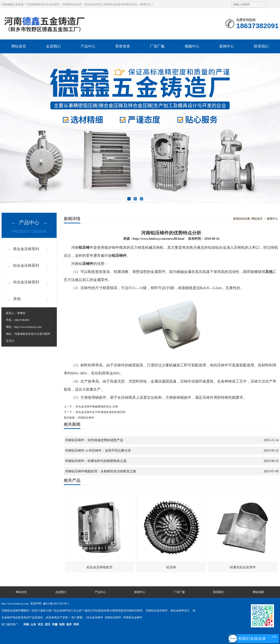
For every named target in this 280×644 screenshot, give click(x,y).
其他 (17, 299)
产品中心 (88, 46)
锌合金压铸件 (95, 617)
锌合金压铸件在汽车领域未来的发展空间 (100, 412)
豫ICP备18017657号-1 (56, 604)
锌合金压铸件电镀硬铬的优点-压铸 (96, 407)
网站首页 (19, 46)
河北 (40, 624)
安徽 (55, 624)
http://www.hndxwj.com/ (28, 327)
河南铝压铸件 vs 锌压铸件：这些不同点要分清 (98, 451)
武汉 (48, 624)
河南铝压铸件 (113, 617)
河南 (26, 624)
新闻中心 (227, 46)
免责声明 (36, 604)
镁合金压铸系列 (26, 249)
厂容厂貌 (157, 46)
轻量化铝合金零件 (243, 567)
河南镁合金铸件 (133, 617)
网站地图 (258, 592)
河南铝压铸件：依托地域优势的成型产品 (94, 440)
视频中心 (192, 46)
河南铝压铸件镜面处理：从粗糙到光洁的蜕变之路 (100, 471)
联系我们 (261, 46)
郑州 (76, 624)
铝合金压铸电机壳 (100, 567)
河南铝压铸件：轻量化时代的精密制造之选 (96, 461)
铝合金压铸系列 (26, 265)
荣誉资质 (123, 46)
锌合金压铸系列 (26, 282)
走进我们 (53, 46)
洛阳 (62, 624)
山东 (33, 624)
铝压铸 (171, 567)
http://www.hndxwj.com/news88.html (159, 239)
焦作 (69, 624)
